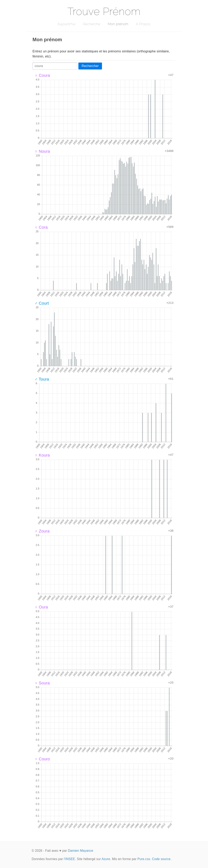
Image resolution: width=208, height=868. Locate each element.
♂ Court (42, 303)
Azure (106, 859)
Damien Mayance (81, 851)
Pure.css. (144, 859)
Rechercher (90, 66)
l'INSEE (69, 859)
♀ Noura (42, 151)
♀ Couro (42, 759)
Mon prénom (118, 24)
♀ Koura (42, 455)
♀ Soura (42, 683)
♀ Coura (42, 75)
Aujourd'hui (67, 24)
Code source (161, 859)
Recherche (92, 24)
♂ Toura (42, 379)
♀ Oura (41, 607)
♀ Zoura (42, 531)
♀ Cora (41, 227)
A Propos (143, 24)
